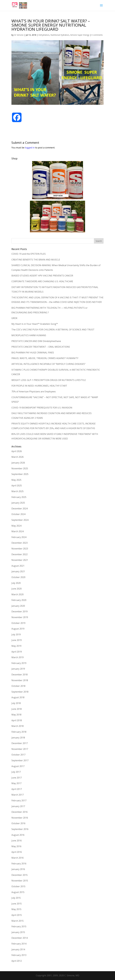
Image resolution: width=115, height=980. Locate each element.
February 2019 (19, 663)
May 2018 (16, 715)
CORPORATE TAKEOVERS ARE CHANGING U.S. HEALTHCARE (42, 281)
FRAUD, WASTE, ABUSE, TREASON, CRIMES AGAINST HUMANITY (45, 358)
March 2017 (18, 795)
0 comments (97, 35)
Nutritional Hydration (60, 35)
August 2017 (18, 766)
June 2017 (17, 778)
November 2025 (20, 468)
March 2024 (18, 531)
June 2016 (17, 841)
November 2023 (20, 549)
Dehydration (44, 35)
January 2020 (18, 606)
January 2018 (18, 738)
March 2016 (18, 858)
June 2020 (17, 589)
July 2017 (16, 772)
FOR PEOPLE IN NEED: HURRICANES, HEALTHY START (39, 386)
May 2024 (16, 526)
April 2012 (17, 961)
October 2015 (18, 886)
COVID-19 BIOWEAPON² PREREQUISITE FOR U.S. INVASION (42, 408)
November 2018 (20, 680)
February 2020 (19, 600)
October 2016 (18, 823)
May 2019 (16, 646)
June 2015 (17, 904)
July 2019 (16, 634)
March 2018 (18, 726)
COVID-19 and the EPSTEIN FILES (29, 254)
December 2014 (20, 938)
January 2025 (18, 503)
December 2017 (20, 743)
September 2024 (20, 520)
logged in (30, 148)
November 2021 (20, 560)
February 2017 (19, 800)
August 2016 (18, 835)
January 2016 (18, 869)
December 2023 (20, 543)
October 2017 (18, 755)
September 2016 (20, 829)
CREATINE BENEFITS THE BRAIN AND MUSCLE (36, 260)
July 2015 (16, 898)
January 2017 (18, 806)
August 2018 (18, 697)
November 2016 (20, 818)
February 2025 (19, 497)
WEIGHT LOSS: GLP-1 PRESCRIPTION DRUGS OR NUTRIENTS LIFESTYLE (49, 380)
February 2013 (19, 955)
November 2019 (20, 617)
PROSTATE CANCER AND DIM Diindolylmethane (36, 341)
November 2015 (20, 881)
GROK (14, 318)
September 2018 (20, 692)
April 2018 (17, 720)
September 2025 (20, 474)
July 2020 (16, 583)
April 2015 (17, 915)
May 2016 (16, 846)
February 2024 (19, 537)
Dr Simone (19, 35)
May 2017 (16, 783)
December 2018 (20, 675)
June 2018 (17, 709)
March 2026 (18, 457)
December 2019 (20, 611)
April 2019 (17, 652)
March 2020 (18, 594)
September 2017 (20, 760)
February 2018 (19, 732)
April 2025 (17, 486)
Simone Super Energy (80, 35)
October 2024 (18, 514)
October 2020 (18, 577)
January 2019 (18, 669)
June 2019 (17, 640)
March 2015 (18, 921)
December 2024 (20, 509)
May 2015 (16, 909)
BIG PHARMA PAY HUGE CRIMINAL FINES (33, 353)
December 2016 (20, 812)
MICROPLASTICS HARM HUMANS (29, 335)
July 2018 (16, 703)
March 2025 (18, 491)
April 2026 (17, 451)
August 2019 (18, 629)
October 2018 (18, 686)
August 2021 (18, 566)
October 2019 (18, 623)
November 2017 (20, 749)
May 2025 (16, 480)
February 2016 (19, 864)
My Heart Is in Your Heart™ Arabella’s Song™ (35, 324)
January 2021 (18, 571)
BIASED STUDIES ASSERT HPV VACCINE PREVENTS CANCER (42, 276)
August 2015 (18, 892)
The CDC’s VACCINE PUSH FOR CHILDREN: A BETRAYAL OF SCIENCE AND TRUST (53, 330)
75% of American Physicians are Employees (34, 392)
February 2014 (19, 944)
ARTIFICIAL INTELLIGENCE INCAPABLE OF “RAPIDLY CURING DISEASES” (48, 364)
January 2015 (18, 932)
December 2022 (20, 554)
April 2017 (17, 789)
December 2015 (20, 875)
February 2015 (19, 926)
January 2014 (18, 949)
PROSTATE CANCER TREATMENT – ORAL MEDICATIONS (41, 347)
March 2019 (18, 657)
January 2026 (18, 463)
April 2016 (17, 852)
